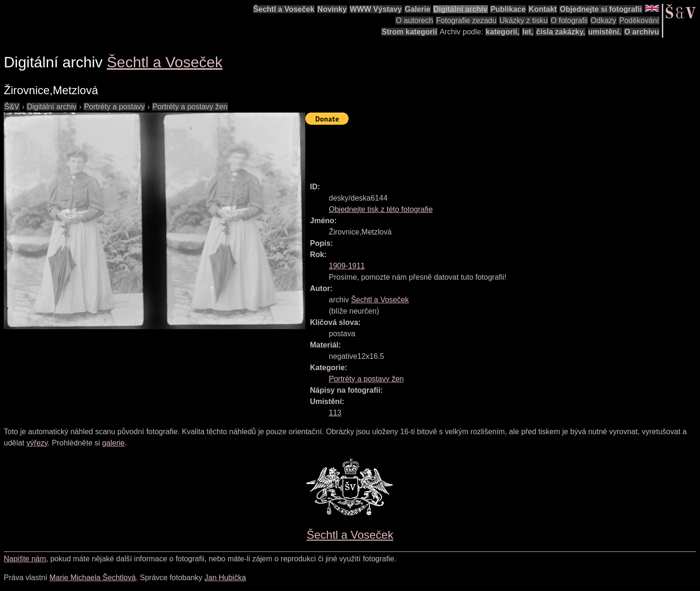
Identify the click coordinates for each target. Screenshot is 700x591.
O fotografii (569, 20)
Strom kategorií (409, 32)
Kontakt (543, 9)
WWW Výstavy (376, 9)
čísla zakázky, (561, 32)
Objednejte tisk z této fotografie (381, 209)
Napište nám (25, 559)
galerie (114, 443)
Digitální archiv (460, 9)
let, (528, 32)
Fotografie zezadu (466, 20)
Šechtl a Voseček (284, 9)
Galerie (417, 9)
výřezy (37, 443)
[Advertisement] (477, 149)
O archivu (642, 32)
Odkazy (603, 20)
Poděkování (639, 20)
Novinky (332, 9)
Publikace (508, 9)
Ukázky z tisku (523, 20)
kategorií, (502, 32)
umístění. (605, 32)
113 (335, 413)
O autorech (414, 20)
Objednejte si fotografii (601, 9)
